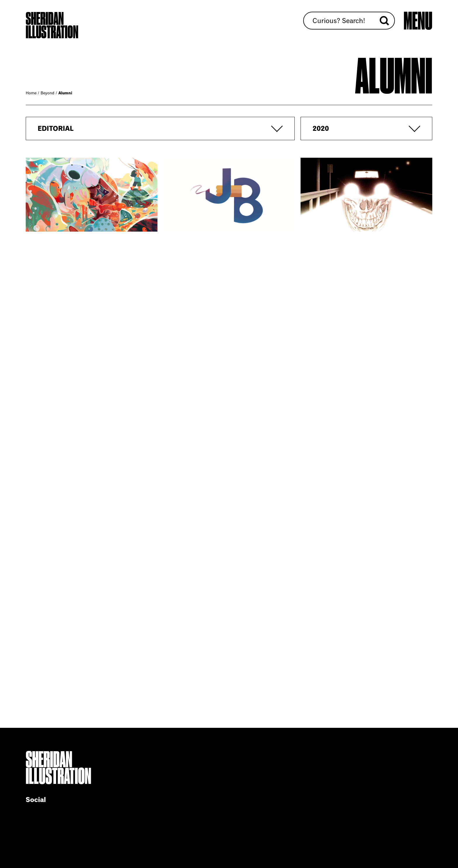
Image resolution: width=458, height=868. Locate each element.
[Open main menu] (418, 21)
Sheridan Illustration (52, 25)
